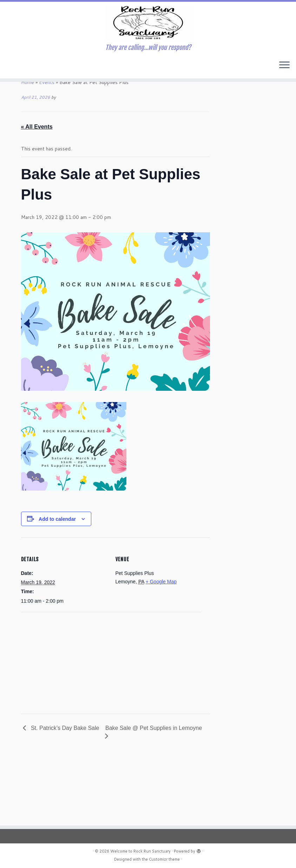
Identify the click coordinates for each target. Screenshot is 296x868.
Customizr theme (164, 859)
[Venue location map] (58, 725)
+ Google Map (161, 646)
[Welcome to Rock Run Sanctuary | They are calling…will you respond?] (148, 49)
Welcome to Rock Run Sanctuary (140, 851)
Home (28, 147)
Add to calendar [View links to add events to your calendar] (57, 584)
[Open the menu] (284, 118)
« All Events (37, 192)
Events (47, 147)
